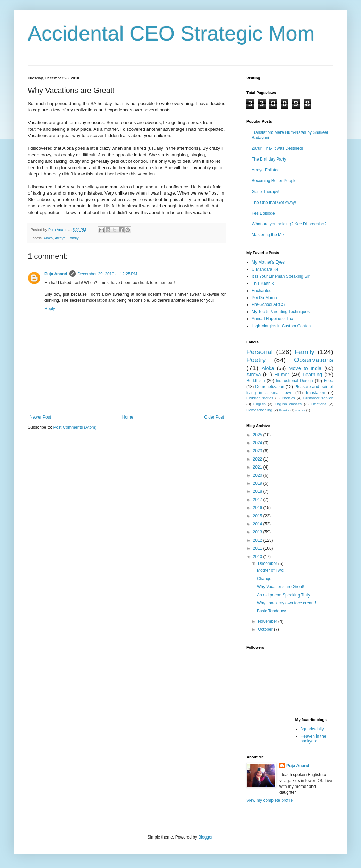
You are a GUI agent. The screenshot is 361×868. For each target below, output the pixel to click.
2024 (258, 443)
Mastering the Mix (268, 235)
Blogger (205, 837)
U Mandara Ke (265, 269)
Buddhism (256, 381)
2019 (258, 483)
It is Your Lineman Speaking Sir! (281, 276)
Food (329, 381)
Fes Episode (263, 213)
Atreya (60, 238)
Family (73, 238)
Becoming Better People (274, 181)
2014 (258, 524)
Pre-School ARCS (268, 304)
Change (264, 579)
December (268, 564)
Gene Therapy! (266, 192)
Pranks (284, 410)
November (268, 621)
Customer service (318, 398)
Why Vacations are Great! (281, 587)
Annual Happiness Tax (272, 319)
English (259, 404)
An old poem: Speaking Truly (283, 595)
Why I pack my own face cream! (286, 603)
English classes (288, 404)
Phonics (288, 398)
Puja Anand (56, 274)
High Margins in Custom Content (282, 326)
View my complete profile (270, 800)
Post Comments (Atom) (75, 427)
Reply (50, 309)
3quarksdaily (312, 729)
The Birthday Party (269, 159)
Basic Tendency (271, 611)
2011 (258, 548)
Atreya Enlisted (266, 170)
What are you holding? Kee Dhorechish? (289, 224)
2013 (258, 532)
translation (315, 393)
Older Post (214, 417)
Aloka (48, 238)
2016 (258, 508)
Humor (282, 375)
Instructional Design (295, 381)
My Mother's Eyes (268, 262)
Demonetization (270, 387)
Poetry (256, 360)
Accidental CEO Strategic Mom (171, 33)
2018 (258, 491)
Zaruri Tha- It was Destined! (277, 148)
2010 (258, 557)
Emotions (318, 404)
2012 (258, 540)
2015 (258, 516)
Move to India (305, 368)
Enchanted (262, 291)
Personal (260, 352)
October (266, 629)
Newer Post (40, 417)
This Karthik (263, 283)
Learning (312, 375)
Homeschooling (259, 410)
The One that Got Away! (274, 203)
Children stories (260, 398)
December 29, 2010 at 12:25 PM (108, 274)
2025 (258, 435)
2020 (258, 475)
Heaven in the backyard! (313, 739)
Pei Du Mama (264, 298)
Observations (314, 360)
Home (128, 417)
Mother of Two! (271, 570)
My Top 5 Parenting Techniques (281, 312)
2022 (258, 459)
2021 (258, 467)
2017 (258, 500)
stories (300, 410)
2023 (258, 451)
